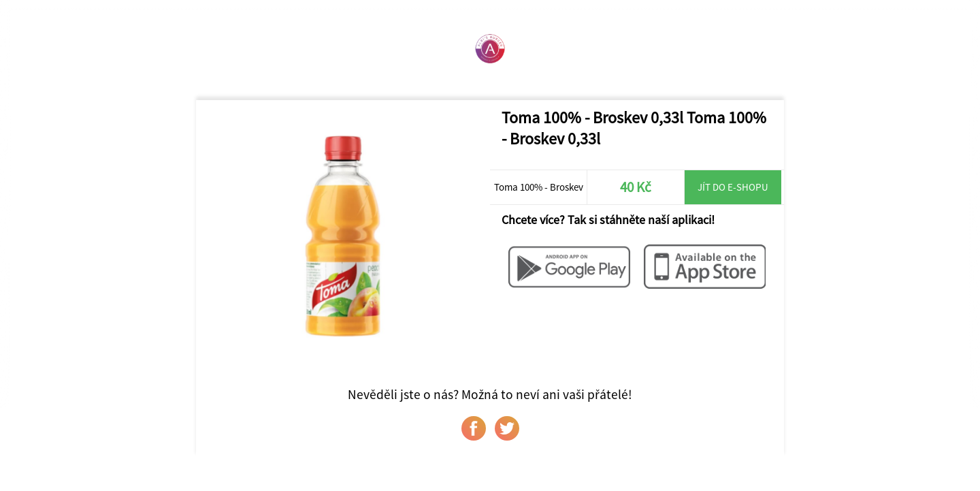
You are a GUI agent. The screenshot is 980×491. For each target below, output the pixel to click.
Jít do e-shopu (733, 187)
